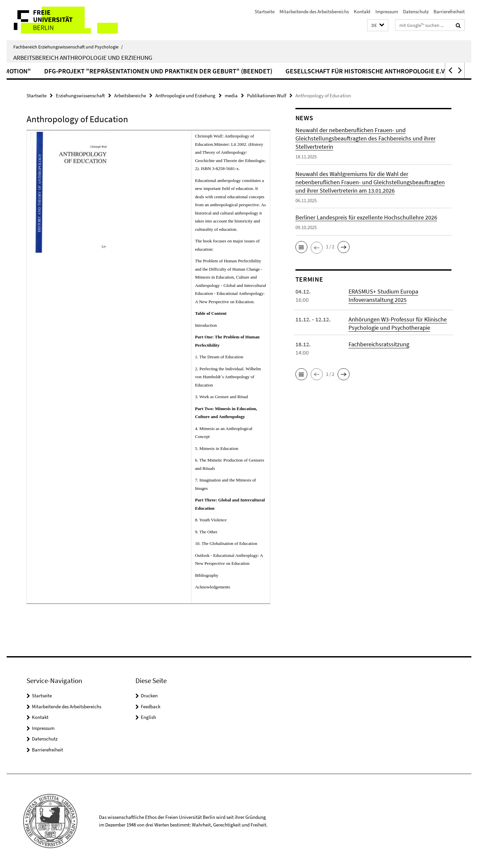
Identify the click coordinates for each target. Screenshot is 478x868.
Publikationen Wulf (267, 95)
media (231, 95)
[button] (378, 25)
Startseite (265, 11)
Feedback (151, 706)
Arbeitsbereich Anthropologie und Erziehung (83, 57)
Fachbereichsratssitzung (379, 344)
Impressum (387, 11)
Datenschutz (416, 11)
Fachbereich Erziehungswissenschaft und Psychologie (68, 47)
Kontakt (362, 11)
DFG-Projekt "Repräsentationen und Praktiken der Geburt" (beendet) (241, 71)
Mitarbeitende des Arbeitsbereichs (314, 11)
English (148, 717)
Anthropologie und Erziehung (185, 95)
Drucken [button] (149, 695)
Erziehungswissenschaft (80, 95)
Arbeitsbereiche (130, 95)
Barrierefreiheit (449, 11)
